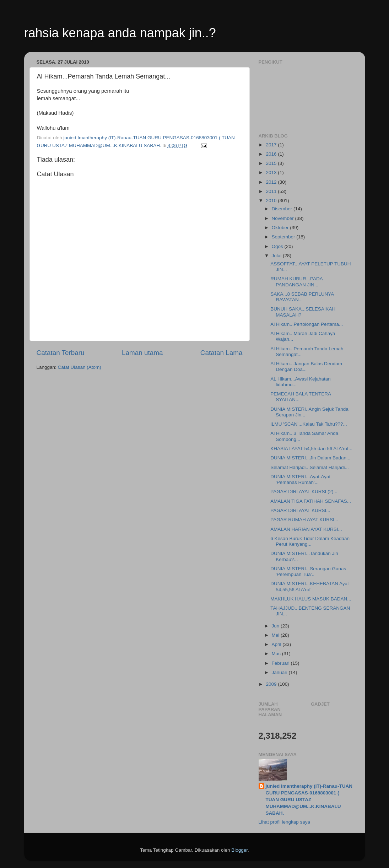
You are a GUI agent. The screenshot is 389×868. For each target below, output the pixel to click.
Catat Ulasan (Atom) (80, 367)
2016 (272, 154)
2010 (272, 201)
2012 (272, 182)
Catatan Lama (221, 353)
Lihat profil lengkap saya (285, 822)
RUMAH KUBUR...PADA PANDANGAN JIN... (296, 282)
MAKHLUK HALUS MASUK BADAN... (311, 599)
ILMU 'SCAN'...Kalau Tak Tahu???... (309, 424)
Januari (280, 672)
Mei (276, 635)
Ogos (278, 246)
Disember (283, 209)
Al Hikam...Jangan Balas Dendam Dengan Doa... (306, 366)
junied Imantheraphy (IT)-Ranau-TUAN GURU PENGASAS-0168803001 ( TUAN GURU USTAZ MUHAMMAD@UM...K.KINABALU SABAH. (309, 800)
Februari (281, 663)
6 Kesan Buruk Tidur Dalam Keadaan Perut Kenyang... (310, 541)
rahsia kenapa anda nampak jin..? (120, 33)
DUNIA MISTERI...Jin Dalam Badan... (310, 458)
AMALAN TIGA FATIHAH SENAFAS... (311, 501)
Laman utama (142, 353)
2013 (272, 172)
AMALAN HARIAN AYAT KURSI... (306, 529)
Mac (277, 654)
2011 (272, 191)
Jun (276, 626)
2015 (272, 163)
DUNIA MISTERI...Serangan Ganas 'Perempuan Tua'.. (308, 572)
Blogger (239, 850)
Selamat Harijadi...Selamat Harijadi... (310, 467)
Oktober (281, 228)
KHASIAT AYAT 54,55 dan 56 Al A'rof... (311, 449)
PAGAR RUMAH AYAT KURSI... (304, 520)
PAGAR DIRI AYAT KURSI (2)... (304, 492)
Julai (277, 256)
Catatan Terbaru (61, 353)
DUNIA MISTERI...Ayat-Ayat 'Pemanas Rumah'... (300, 479)
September (284, 237)
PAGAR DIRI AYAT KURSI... (300, 510)
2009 (272, 684)
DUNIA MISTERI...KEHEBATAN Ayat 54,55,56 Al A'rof (310, 586)
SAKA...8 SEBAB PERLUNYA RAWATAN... (302, 297)
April (277, 644)
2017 (272, 145)
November (283, 218)
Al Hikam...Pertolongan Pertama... (307, 324)
